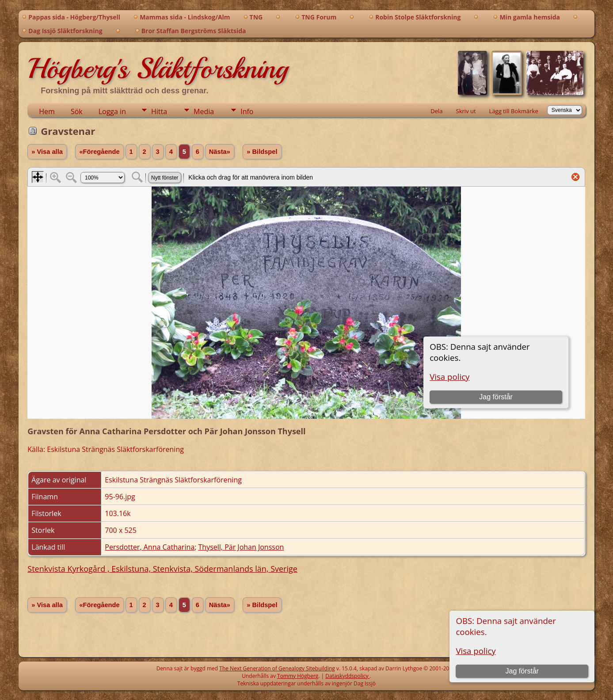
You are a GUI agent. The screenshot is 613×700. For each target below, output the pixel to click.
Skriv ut (466, 111)
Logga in (112, 111)
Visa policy (476, 651)
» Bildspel (262, 152)
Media (204, 111)
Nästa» (220, 152)
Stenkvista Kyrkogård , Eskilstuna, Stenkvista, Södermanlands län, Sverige (162, 569)
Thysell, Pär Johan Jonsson (241, 547)
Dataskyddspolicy (347, 676)
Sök (77, 111)
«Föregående (99, 152)
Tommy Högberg (298, 676)
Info (247, 111)
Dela (436, 111)
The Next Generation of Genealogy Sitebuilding (277, 668)
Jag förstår (522, 671)
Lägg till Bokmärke (514, 111)
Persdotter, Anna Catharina (150, 547)
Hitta (159, 111)
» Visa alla (47, 152)
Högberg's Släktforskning (158, 69)
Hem (47, 111)
